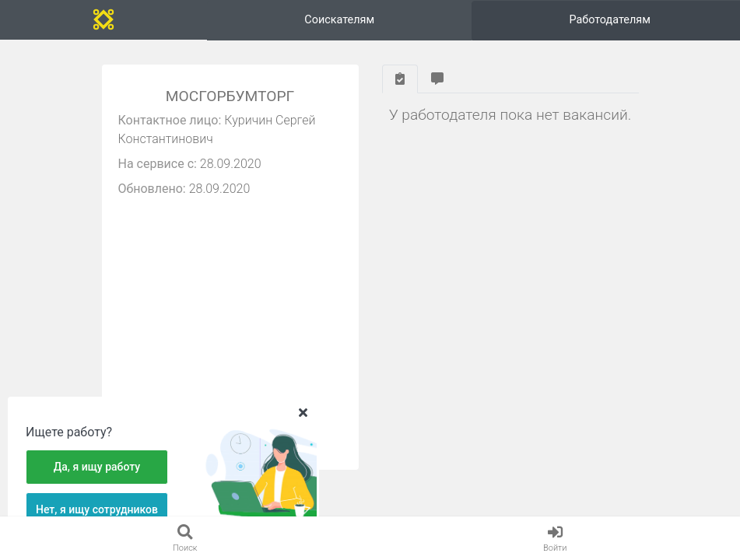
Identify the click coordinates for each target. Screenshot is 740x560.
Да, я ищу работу (97, 467)
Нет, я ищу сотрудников (97, 509)
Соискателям (339, 20)
